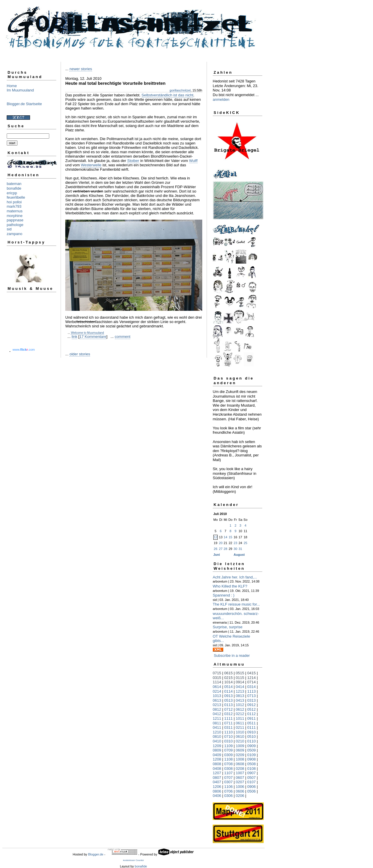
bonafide (14, 188)
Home (12, 86)
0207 (240, 782)
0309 (229, 755)
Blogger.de (96, 854)
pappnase (15, 220)
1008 (240, 759)
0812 (217, 709)
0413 (240, 700)
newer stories (81, 69)
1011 (240, 718)
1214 (252, 678)
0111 (252, 727)
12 (216, 537)
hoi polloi (14, 202)
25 (245, 543)
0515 (240, 673)
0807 (217, 778)
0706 (229, 791)
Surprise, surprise (228, 627)
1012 (240, 705)
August (239, 555)
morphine (15, 216)
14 (226, 537)
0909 (252, 746)
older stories (80, 354)
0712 (229, 709)
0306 (229, 796)
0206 (240, 796)
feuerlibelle (16, 197)
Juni (217, 555)
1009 (240, 746)
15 (231, 537)
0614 (217, 687)
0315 (217, 678)
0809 (217, 750)
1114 (217, 682)
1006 (240, 787)
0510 (252, 736)
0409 (217, 755)
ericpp (12, 193)
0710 (229, 736)
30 (235, 549)
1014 (229, 682)
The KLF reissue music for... (236, 604)
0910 (252, 732)
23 (235, 543)
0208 (240, 769)
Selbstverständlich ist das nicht (168, 95)
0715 (217, 673)
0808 (217, 764)
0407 (217, 782)
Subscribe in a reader (232, 656)
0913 (229, 696)
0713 (252, 696)
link (75, 337)
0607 (240, 778)
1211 (217, 718)
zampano (14, 234)
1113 (252, 691)
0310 (229, 741)
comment (123, 337)
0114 (229, 691)
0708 (229, 764)
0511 (252, 723)
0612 (240, 709)
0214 (217, 691)
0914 (240, 682)
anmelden (221, 99)
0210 (240, 741)
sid (9, 229)
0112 (252, 714)
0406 (217, 796)
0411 (217, 727)
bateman (14, 184)
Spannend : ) (224, 595)
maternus (15, 211)
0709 (229, 750)
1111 (229, 718)
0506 (252, 791)
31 (240, 549)
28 (226, 549)
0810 (217, 736)
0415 (252, 673)
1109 (229, 746)
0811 (217, 723)
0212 (240, 714)
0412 (217, 714)
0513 (229, 700)
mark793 (14, 206)
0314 (252, 687)
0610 (240, 736)
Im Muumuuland (20, 90)
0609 (240, 750)
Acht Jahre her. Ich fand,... (235, 577)
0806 (217, 791)
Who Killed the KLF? (230, 586)
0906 (252, 787)
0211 (240, 727)
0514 (229, 687)
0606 (240, 791)
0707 (229, 778)
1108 (229, 759)
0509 (252, 750)
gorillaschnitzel (180, 90)
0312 (229, 714)
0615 (229, 673)
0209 (240, 755)
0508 (252, 764)
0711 (229, 723)
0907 (252, 773)
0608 (240, 764)
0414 (240, 687)
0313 (252, 700)
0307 (229, 782)
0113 (229, 705)
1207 (217, 773)
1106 (229, 787)
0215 (229, 678)
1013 (217, 696)
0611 (240, 723)
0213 (217, 705)
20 (221, 543)
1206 (217, 787)
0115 (240, 678)
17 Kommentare (93, 337)
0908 (252, 759)
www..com (24, 350)
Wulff (193, 161)
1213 (240, 691)
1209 (217, 746)
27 (221, 549)
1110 (229, 732)
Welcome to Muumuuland (87, 333)
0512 (252, 709)
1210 (217, 732)
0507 (252, 778)
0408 (217, 769)
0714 (252, 682)
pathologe (15, 225)
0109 (252, 755)
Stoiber (133, 161)
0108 (252, 769)
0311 (229, 727)
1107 (229, 773)
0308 (229, 769)
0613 (217, 700)
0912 (252, 705)
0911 (252, 718)
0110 (252, 741)
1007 (240, 773)
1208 (217, 759)
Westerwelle (91, 165)
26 (216, 549)
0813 (240, 696)
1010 (240, 732)
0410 (217, 741)
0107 (252, 782)
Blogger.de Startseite (24, 104)
